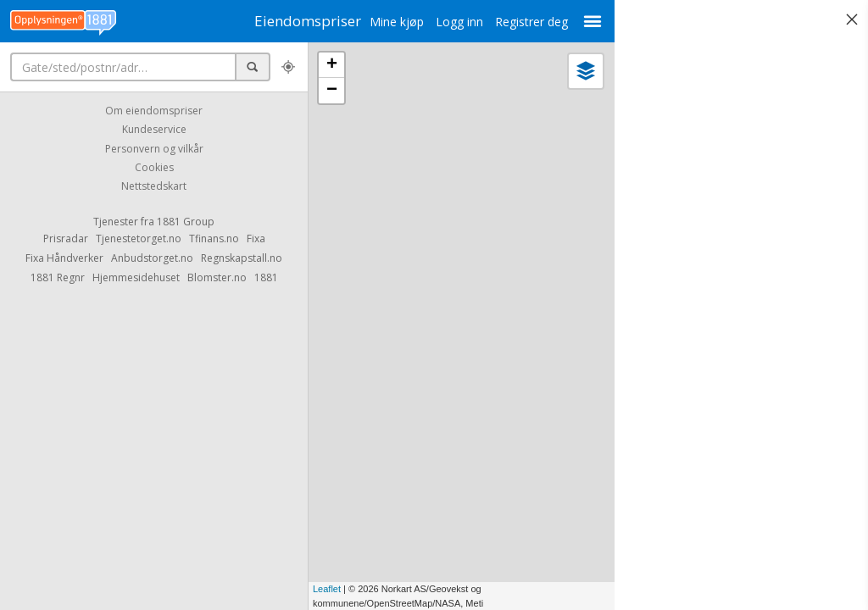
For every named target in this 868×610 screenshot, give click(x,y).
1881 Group (186, 222)
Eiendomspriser (297, 21)
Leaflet (327, 589)
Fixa (256, 238)
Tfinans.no (214, 238)
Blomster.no (217, 277)
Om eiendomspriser (154, 111)
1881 (266, 277)
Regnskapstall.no (242, 258)
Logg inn (438, 22)
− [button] (332, 91)
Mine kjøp (376, 22)
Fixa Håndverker (64, 258)
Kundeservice (154, 130)
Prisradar (66, 238)
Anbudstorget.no (152, 258)
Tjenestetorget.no (139, 238)
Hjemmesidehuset (136, 277)
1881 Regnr (58, 277)
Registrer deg (510, 22)
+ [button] (332, 65)
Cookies (154, 167)
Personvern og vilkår (154, 149)
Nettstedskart (154, 187)
